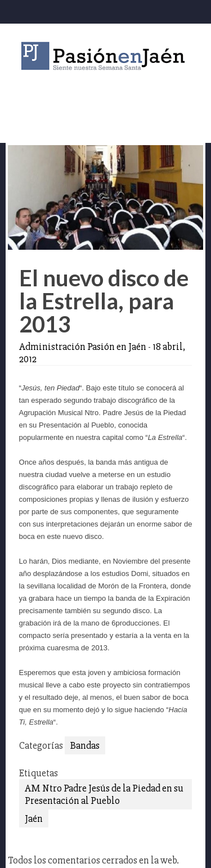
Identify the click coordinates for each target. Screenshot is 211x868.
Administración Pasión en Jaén (83, 347)
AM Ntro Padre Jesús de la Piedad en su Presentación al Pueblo (104, 794)
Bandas (85, 745)
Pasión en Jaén (106, 56)
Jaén (34, 818)
